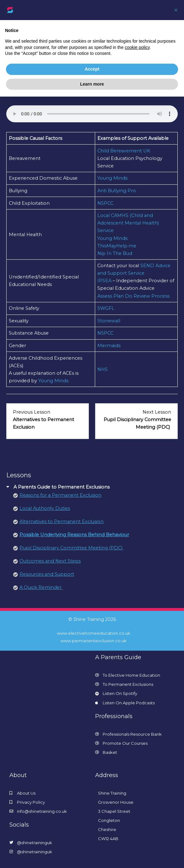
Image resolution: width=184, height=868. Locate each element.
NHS (103, 369)
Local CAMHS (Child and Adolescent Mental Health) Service (128, 223)
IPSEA (105, 281)
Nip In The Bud (115, 253)
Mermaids (109, 346)
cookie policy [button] (137, 47)
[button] (176, 10)
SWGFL (106, 308)
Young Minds (112, 178)
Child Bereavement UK (124, 151)
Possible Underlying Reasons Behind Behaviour (74, 535)
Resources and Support (47, 574)
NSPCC (105, 203)
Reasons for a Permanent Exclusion (60, 495)
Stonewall (109, 321)
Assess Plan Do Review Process (133, 296)
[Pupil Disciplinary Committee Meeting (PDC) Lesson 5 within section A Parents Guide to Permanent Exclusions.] (136, 420)
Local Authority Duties (45, 508)
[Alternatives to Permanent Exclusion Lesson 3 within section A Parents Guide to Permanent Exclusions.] (48, 420)
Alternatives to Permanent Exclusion (62, 521)
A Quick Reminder (41, 587)
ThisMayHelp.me (117, 246)
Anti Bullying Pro (117, 191)
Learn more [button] (92, 84)
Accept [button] (92, 69)
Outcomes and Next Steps (50, 561)
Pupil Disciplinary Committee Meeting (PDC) (72, 548)
